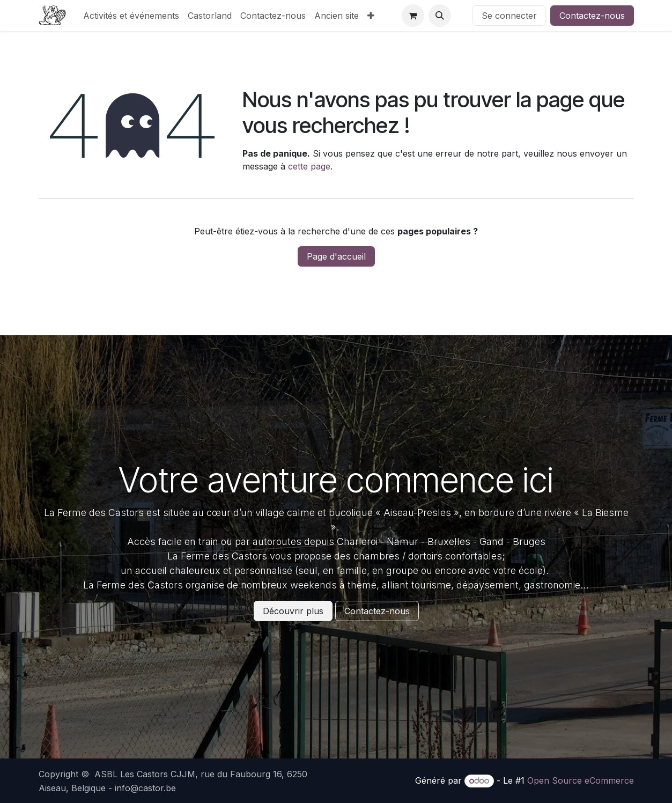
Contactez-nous (592, 16)
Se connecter (509, 16)
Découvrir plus (293, 611)
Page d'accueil (336, 256)
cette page (309, 166)
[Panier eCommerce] (413, 16)
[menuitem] (131, 16)
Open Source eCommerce (581, 780)
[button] (440, 16)
